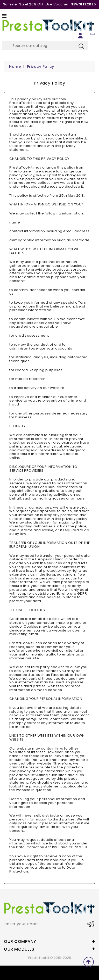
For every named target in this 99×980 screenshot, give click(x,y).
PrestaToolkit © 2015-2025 (50, 958)
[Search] (45, 46)
